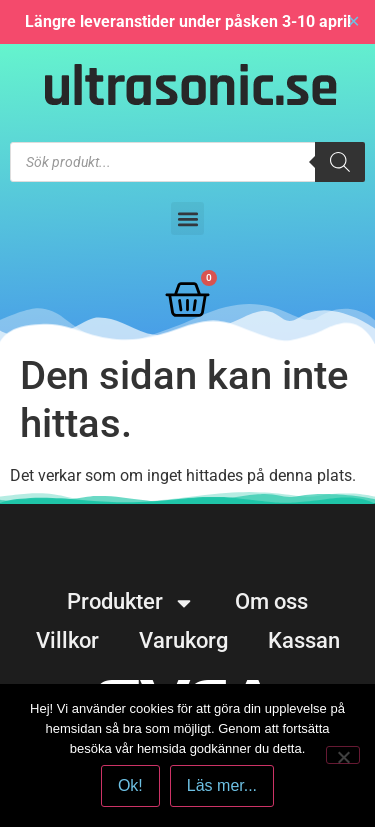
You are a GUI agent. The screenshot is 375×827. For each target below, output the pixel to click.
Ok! (130, 785)
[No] (343, 755)
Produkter (131, 602)
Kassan (304, 640)
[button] (187, 218)
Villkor (67, 640)
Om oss (271, 601)
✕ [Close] (353, 21)
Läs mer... (222, 785)
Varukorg (183, 640)
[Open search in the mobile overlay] (187, 162)
